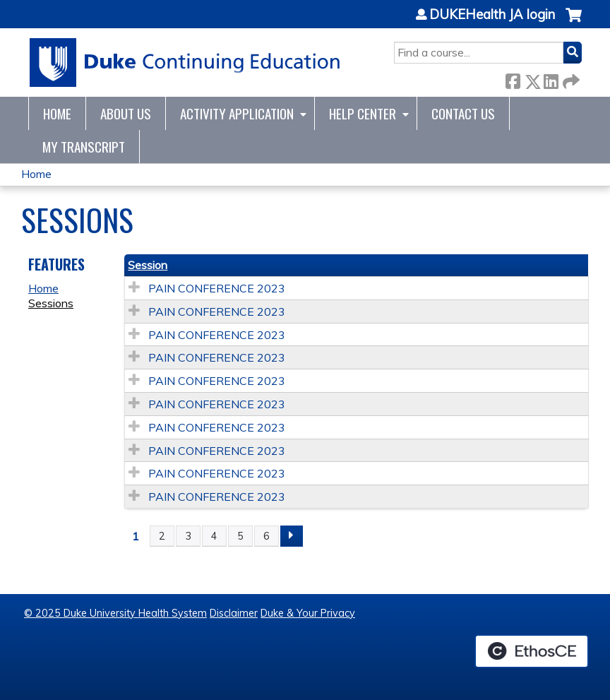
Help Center (363, 113)
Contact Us (463, 113)
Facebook (513, 79)
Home (57, 113)
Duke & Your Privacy (308, 613)
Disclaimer (234, 613)
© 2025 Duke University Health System (115, 613)
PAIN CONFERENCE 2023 (217, 288)
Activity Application (237, 113)
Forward (570, 79)
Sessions (51, 303)
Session (148, 265)
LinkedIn (551, 79)
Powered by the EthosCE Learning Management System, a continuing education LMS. (532, 651)
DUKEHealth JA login (492, 15)
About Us (126, 113)
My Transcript (84, 147)
